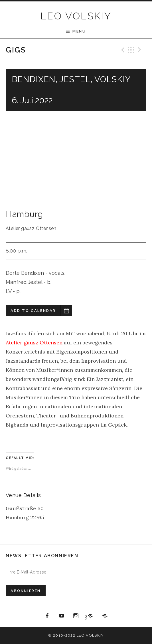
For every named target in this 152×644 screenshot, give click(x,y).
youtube (62, 616)
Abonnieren (26, 591)
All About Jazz (105, 616)
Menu (79, 31)
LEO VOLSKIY (76, 16)
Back (131, 50)
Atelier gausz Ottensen (34, 343)
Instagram (76, 616)
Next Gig (140, 50)
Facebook (47, 616)
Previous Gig (122, 50)
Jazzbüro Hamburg (86, 616)
